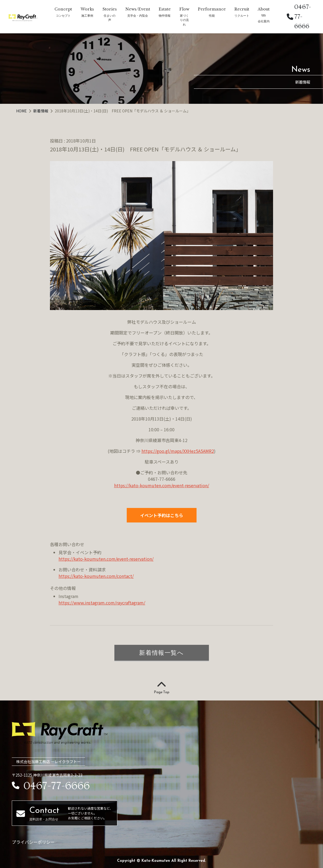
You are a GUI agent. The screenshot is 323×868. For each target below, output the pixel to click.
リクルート (242, 15)
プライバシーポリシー (33, 842)
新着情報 (41, 111)
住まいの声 (110, 18)
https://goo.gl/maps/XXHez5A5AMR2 (178, 451)
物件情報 (165, 15)
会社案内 (264, 21)
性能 (212, 15)
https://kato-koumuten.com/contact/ (96, 576)
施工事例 (87, 15)
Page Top (162, 688)
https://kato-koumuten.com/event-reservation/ (162, 485)
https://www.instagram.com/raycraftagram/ (102, 603)
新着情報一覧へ (161, 653)
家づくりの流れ (184, 20)
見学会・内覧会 (138, 15)
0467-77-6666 (299, 17)
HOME (22, 111)
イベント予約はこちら (162, 515)
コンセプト (63, 15)
